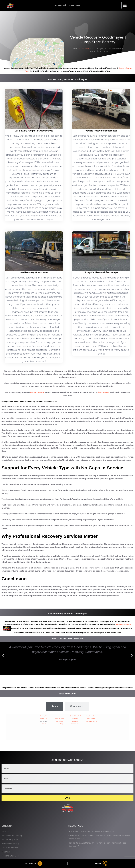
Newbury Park (60, 719)
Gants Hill (44, 719)
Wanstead (75, 719)
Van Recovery (84, 48)
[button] (3, 655)
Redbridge (60, 721)
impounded (104, 392)
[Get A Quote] (34, 864)
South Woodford (75, 716)
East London (91, 719)
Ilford (60, 716)
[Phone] (101, 864)
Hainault (44, 724)
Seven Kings (60, 724)
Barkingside (44, 716)
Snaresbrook (75, 724)
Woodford (75, 721)
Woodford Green (91, 716)
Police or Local (37, 392)
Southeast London (91, 721)
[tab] (55, 706)
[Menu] (125, 5)
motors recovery (123, 624)
